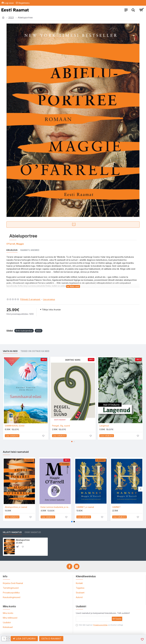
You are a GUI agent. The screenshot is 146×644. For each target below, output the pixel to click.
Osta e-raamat (51, 639)
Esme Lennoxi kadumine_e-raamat (56, 507)
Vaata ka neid (10, 351)
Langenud (104, 426)
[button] (72, 442)
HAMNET (116, 507)
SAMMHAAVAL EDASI (15, 426)
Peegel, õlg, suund (61, 426)
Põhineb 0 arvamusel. (30, 299)
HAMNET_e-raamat (85, 507)
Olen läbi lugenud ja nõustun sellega (99, 625)
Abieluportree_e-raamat (16, 507)
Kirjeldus (12, 250)
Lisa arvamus (49, 299)
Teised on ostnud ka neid (35, 351)
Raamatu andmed (30, 250)
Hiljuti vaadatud (12, 532)
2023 (11, 18)
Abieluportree (23, 540)
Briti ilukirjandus (24, 331)
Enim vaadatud (33, 532)
